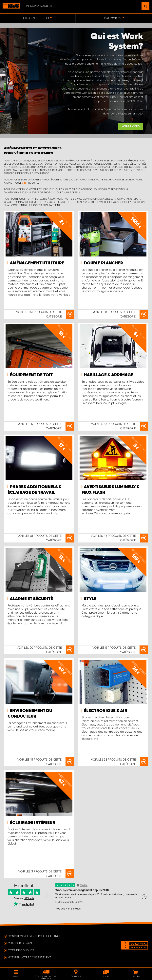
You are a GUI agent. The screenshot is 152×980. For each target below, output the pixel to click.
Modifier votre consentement (29, 957)
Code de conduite (21, 950)
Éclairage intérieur (33, 823)
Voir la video (131, 127)
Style (90, 599)
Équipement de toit (31, 375)
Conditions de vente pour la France (34, 936)
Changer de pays (20, 943)
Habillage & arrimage (109, 375)
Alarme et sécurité (31, 599)
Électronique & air (106, 711)
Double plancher (104, 263)
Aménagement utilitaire (37, 263)
